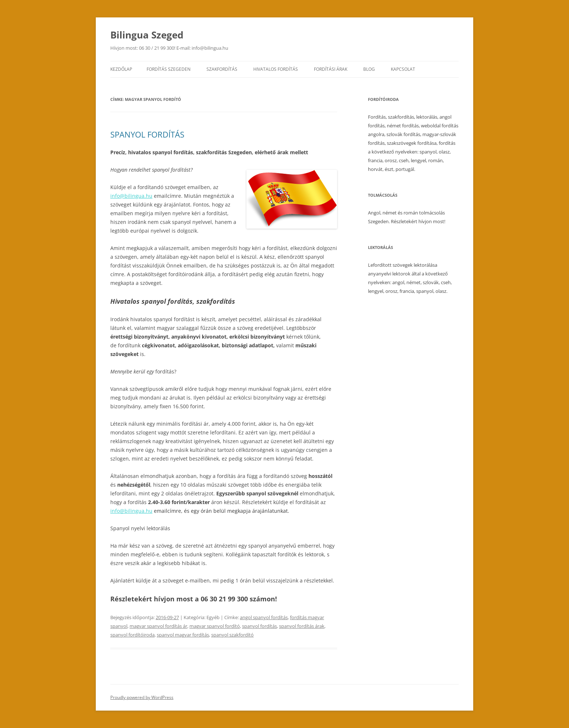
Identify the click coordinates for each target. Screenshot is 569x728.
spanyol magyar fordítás (183, 635)
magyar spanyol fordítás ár (158, 626)
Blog (369, 69)
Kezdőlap (121, 69)
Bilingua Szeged (147, 35)
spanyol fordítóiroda (132, 635)
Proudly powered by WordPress (142, 697)
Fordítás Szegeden (169, 69)
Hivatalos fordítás (276, 69)
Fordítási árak (331, 69)
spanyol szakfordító (232, 635)
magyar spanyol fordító (215, 626)
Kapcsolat (403, 69)
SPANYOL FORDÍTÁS (147, 134)
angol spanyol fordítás (264, 617)
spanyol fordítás (259, 626)
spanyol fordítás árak (302, 626)
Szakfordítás (222, 69)
